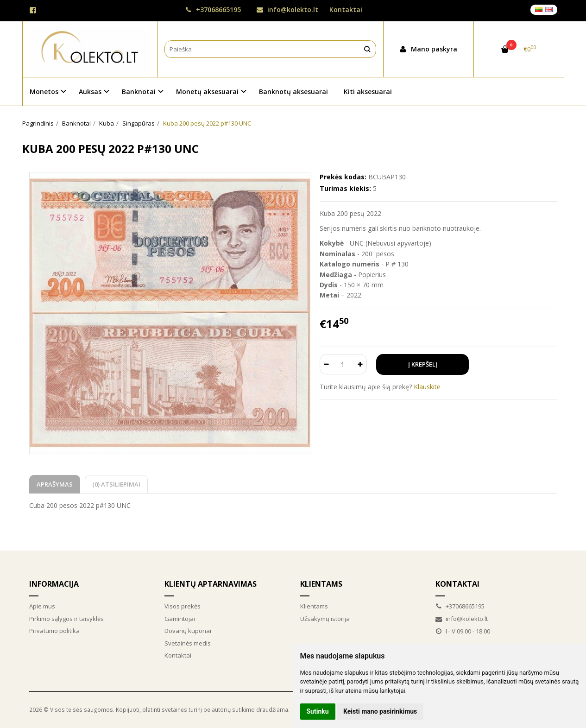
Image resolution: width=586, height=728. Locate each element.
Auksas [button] (90, 92)
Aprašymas (55, 484)
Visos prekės (183, 606)
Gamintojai (180, 619)
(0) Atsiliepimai (116, 484)
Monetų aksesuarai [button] (207, 92)
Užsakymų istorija (325, 619)
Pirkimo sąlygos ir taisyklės (66, 619)
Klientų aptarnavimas (211, 584)
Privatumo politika (54, 631)
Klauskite (427, 387)
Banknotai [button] (139, 92)
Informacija (54, 584)
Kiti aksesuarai (368, 92)
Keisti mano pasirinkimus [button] (380, 711)
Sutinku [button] (318, 711)
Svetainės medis (188, 643)
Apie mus (42, 606)
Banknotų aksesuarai (293, 92)
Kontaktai (346, 9)
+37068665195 (213, 9)
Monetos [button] (44, 92)
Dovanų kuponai (188, 631)
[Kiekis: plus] (360, 364)
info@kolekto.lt (287, 9)
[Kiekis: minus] (326, 364)
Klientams (321, 584)
